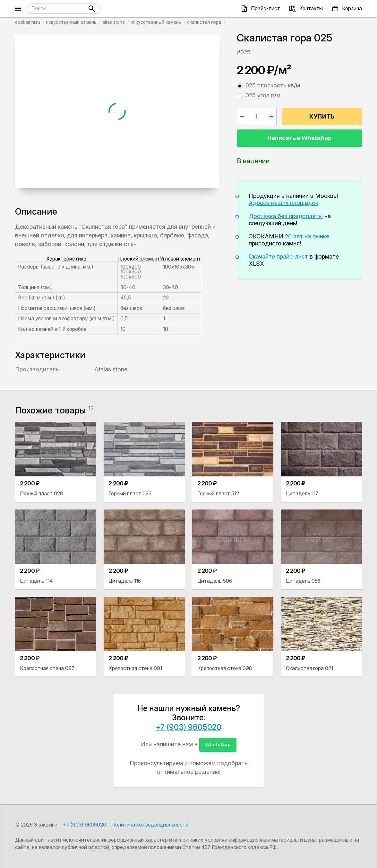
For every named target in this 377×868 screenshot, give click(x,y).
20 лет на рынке (307, 236)
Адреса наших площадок (283, 203)
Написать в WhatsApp (299, 138)
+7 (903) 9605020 (188, 727)
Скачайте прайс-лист (278, 257)
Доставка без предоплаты (286, 216)
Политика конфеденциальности (150, 825)
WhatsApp (218, 744)
